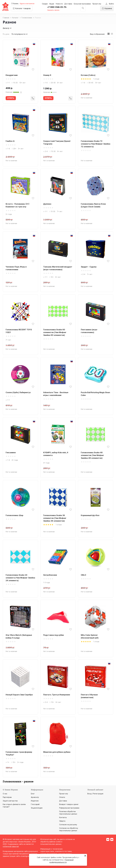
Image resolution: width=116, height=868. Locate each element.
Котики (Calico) (88, 75)
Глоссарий (35, 804)
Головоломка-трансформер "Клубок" (19, 753)
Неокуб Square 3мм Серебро (19, 695)
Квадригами (12, 75)
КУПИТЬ (11, 98)
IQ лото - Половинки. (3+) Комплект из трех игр (17, 205)
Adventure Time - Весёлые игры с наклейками (56, 394)
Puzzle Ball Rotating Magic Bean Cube (95, 394)
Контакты (63, 817)
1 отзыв (96, 79)
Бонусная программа (82, 4)
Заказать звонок (54, 10)
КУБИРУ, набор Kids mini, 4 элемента (56, 454)
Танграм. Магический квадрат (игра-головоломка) (58, 268)
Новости (59, 4)
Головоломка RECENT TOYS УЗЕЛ (19, 331)
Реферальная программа (69, 808)
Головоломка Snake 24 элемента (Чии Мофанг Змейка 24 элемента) (20, 578)
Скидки (45, 4)
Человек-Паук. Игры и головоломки (16, 268)
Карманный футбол (90, 515)
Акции (52, 4)
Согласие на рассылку (68, 825)
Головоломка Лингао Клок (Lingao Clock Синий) (93, 205)
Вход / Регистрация (95, 794)
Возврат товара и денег (69, 804)
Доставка (68, 4)
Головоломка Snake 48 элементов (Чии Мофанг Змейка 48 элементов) (92, 455)
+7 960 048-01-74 (57, 7)
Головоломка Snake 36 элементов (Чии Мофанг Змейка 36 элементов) (55, 518)
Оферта (62, 821)
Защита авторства (10, 801)
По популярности (20, 34)
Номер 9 (47, 75)
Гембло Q (10, 141)
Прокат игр (97, 4)
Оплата (62, 797)
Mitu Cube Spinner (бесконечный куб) (90, 636)
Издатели (35, 801)
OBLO (83, 575)
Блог (33, 794)
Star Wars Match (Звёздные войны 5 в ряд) (19, 636)
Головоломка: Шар (14, 515)
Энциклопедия (37, 808)
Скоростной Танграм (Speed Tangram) (57, 142)
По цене (6, 34)
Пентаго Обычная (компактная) (89, 696)
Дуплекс (47, 204)
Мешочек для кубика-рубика (57, 752)
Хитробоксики (50, 575)
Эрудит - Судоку (89, 267)
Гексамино (11, 452)
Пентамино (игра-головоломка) (89, 331)
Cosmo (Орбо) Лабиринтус (18, 392)
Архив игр (35, 797)
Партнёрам (7, 797)
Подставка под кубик (54, 635)
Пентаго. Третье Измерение (57, 695)
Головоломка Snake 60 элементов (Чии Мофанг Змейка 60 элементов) (55, 332)
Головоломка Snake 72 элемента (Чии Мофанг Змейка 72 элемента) (96, 144)
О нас (5, 794)
